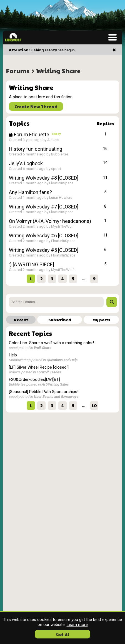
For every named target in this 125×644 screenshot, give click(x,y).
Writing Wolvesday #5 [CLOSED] (44, 250)
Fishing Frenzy (44, 50)
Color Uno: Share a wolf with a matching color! (51, 343)
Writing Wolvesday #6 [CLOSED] (44, 236)
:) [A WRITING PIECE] (32, 264)
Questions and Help (62, 360)
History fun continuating (36, 149)
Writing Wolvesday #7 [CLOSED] (44, 207)
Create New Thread (36, 106)
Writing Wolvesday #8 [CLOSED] (44, 178)
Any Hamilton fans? (30, 192)
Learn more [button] (77, 625)
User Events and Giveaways (56, 396)
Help (13, 355)
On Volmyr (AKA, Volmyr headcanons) (50, 221)
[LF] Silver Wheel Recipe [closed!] (39, 367)
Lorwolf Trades (49, 372)
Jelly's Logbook (26, 163)
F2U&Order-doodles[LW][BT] (34, 379)
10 (94, 405)
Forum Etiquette (30, 134)
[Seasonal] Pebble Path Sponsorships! (44, 392)
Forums (18, 71)
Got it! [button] (62, 634)
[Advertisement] (62, 454)
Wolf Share (43, 348)
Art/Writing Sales (55, 384)
